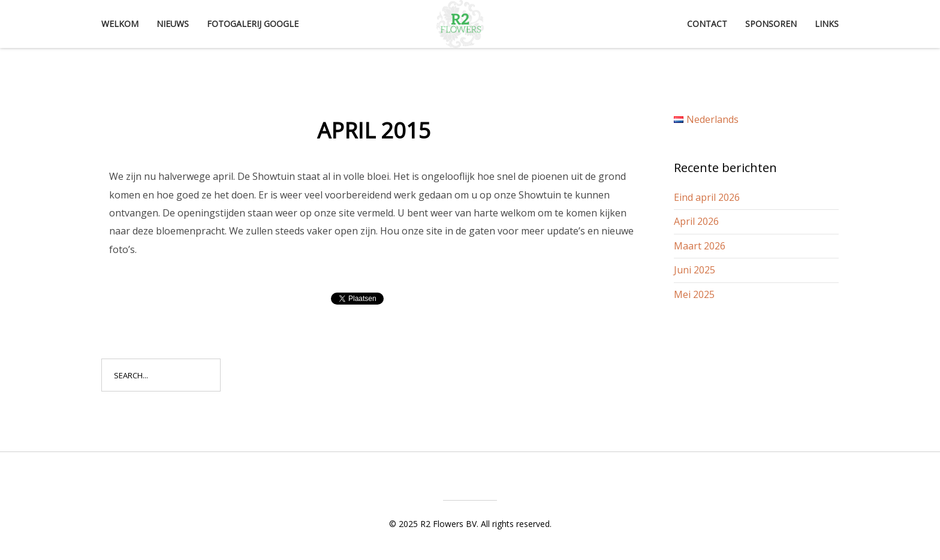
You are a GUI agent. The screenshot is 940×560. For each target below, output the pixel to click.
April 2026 (696, 221)
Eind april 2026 (707, 197)
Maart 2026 (700, 246)
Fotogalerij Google (253, 24)
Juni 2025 (695, 270)
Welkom (120, 24)
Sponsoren (771, 24)
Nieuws (173, 24)
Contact (707, 24)
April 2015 (374, 130)
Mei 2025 (694, 294)
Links (827, 24)
